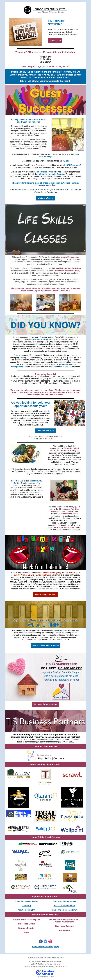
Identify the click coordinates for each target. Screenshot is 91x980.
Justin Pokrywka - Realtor (27, 901)
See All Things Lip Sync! (45, 594)
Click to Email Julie (45, 431)
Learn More (37, 947)
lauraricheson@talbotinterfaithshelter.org (42, 967)
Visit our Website (45, 198)
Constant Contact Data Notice (51, 964)
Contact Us (48, 947)
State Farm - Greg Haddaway (64, 910)
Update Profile (36, 964)
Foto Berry (27, 906)
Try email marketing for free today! (46, 977)
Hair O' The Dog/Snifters (64, 906)
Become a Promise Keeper (45, 704)
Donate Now (55, 41)
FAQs (56, 947)
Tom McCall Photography (64, 901)
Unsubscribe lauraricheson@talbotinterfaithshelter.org (45, 961)
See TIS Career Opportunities (45, 645)
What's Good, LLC (27, 910)
